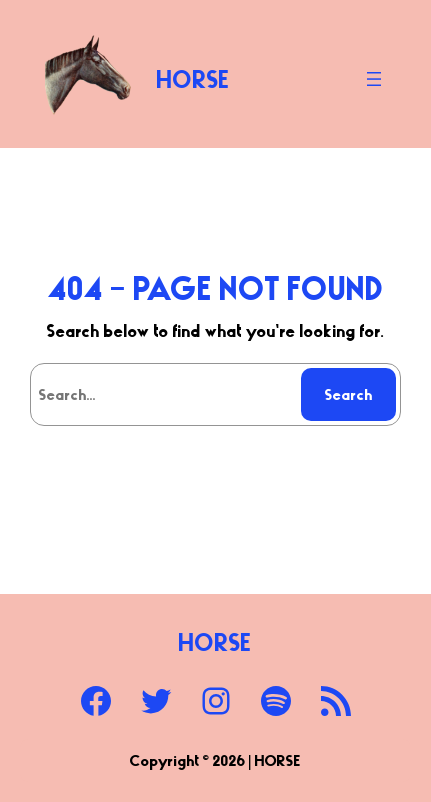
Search (349, 394)
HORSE (193, 78)
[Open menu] (374, 79)
